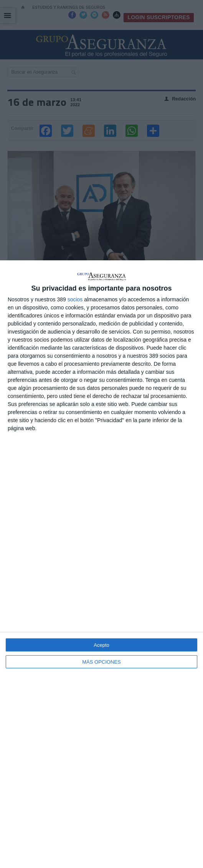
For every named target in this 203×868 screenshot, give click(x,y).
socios (75, 299)
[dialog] (101, 564)
